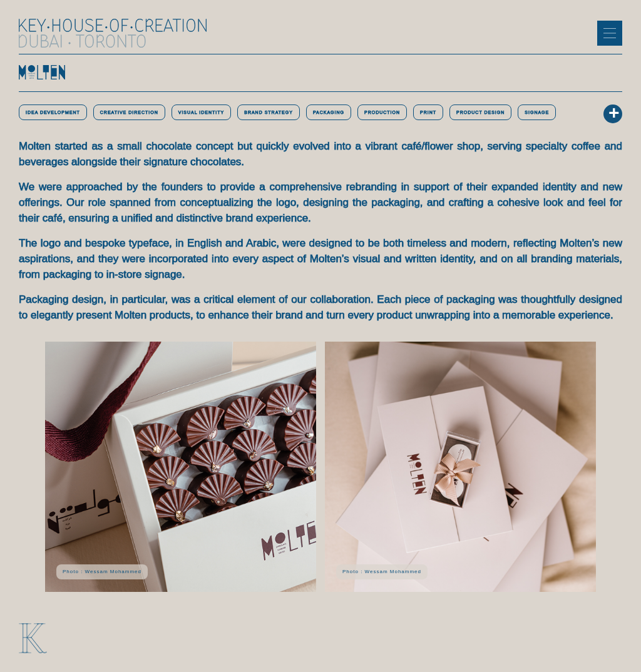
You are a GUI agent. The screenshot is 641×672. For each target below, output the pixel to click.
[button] (610, 33)
